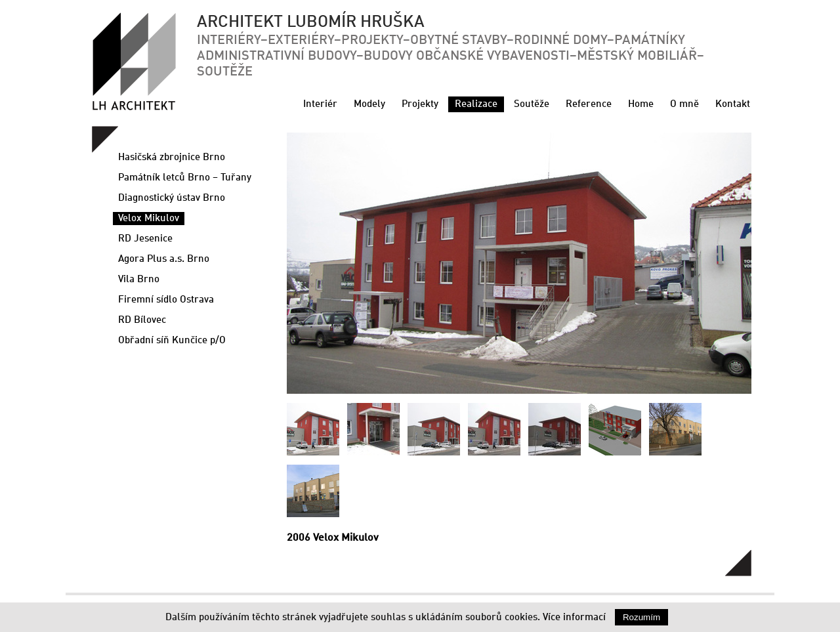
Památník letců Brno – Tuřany (185, 178)
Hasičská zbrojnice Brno (172, 158)
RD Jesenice (145, 239)
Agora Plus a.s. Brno (164, 259)
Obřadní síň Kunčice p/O (172, 341)
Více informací (574, 618)
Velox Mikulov (149, 219)
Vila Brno (139, 280)
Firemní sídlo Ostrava (166, 300)
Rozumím (641, 617)
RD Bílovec (142, 320)
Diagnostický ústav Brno (172, 198)
